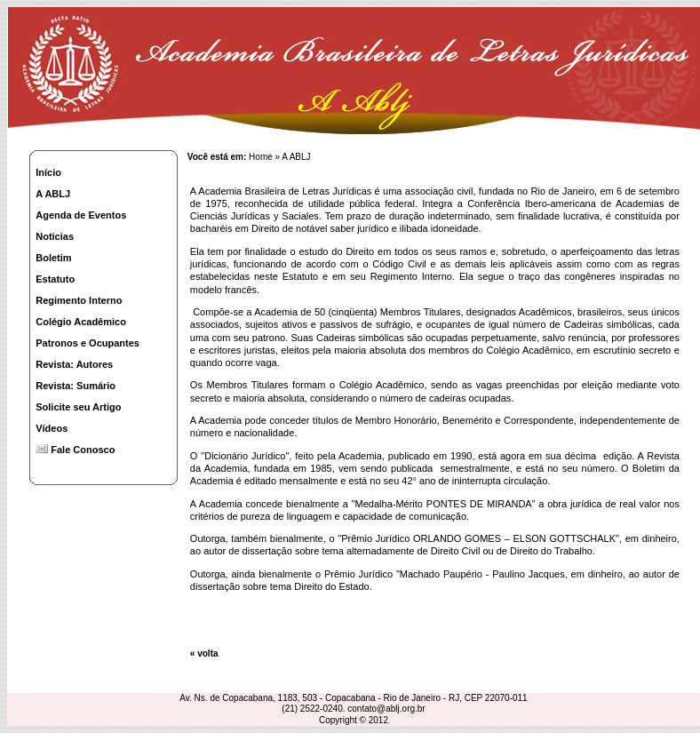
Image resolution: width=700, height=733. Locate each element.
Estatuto (55, 279)
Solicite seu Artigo (78, 407)
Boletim (53, 258)
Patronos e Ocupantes (87, 343)
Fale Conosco (75, 450)
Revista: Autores (74, 364)
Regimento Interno (79, 300)
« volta (204, 653)
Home (261, 157)
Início (48, 172)
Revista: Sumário (76, 386)
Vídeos (52, 428)
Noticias (55, 236)
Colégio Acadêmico (81, 322)
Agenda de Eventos (81, 215)
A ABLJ (53, 194)
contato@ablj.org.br (386, 709)
